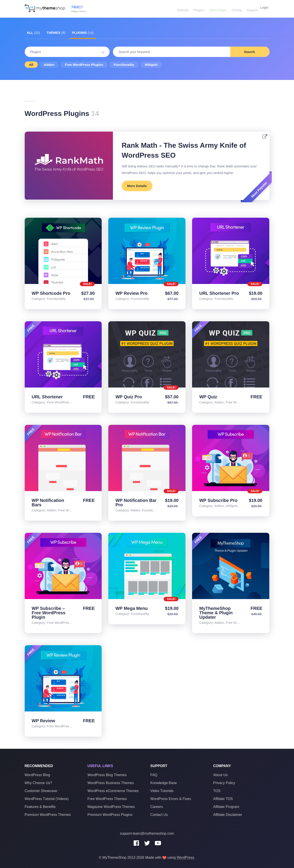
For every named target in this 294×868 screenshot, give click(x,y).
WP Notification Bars (48, 503)
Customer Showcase (41, 791)
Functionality (124, 65)
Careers (157, 807)
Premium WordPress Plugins (110, 815)
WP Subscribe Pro (218, 500)
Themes (181, 9)
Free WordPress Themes (107, 799)
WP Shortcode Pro (51, 293)
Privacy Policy (224, 783)
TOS (217, 791)
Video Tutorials (162, 791)
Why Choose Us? (38, 783)
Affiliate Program (226, 807)
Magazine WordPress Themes (111, 807)
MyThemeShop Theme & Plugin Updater (216, 613)
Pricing (234, 9)
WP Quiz (208, 397)
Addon (49, 65)
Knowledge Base (164, 783)
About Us (221, 775)
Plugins (197, 9)
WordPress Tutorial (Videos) (47, 799)
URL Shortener (47, 397)
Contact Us (159, 815)
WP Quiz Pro (129, 397)
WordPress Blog (37, 775)
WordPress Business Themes (111, 783)
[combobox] (191, 52)
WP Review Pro (131, 293)
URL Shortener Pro (219, 293)
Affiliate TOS (223, 799)
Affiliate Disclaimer (228, 815)
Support (249, 9)
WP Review (43, 721)
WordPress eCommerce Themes (113, 791)
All (34, 33)
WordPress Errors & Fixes (171, 799)
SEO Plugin (216, 9)
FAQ (154, 775)
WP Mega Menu (131, 608)
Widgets (151, 65)
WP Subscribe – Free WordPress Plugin (49, 613)
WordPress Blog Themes (107, 775)
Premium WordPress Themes (48, 815)
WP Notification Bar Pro (136, 503)
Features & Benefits (40, 807)
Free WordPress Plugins (84, 65)
